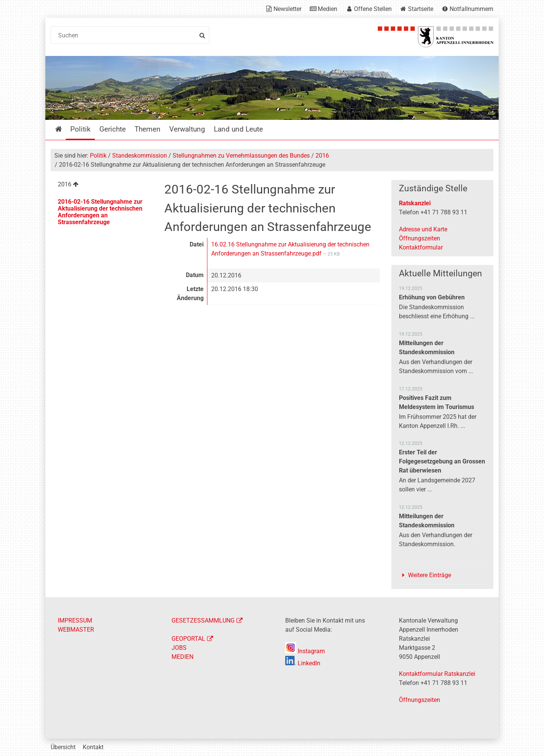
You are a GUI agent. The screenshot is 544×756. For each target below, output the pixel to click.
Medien (328, 9)
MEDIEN (182, 657)
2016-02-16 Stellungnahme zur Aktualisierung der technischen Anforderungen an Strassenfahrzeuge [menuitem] (100, 212)
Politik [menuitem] (80, 129)
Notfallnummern (471, 9)
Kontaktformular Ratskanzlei (437, 674)
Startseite (421, 9)
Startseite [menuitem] (64, 129)
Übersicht (63, 747)
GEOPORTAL (188, 639)
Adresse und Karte (423, 229)
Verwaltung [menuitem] (187, 129)
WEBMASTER (76, 630)
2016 (322, 156)
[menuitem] (101, 185)
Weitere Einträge (430, 575)
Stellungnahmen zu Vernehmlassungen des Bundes (241, 156)
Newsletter (287, 9)
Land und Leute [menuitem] (238, 129)
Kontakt (93, 747)
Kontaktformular (421, 247)
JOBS (179, 648)
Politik (98, 156)
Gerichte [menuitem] (113, 129)
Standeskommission (140, 156)
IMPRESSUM (75, 620)
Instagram (305, 651)
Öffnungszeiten (420, 238)
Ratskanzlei (415, 203)
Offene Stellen (373, 9)
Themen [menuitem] (148, 129)
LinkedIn (303, 663)
